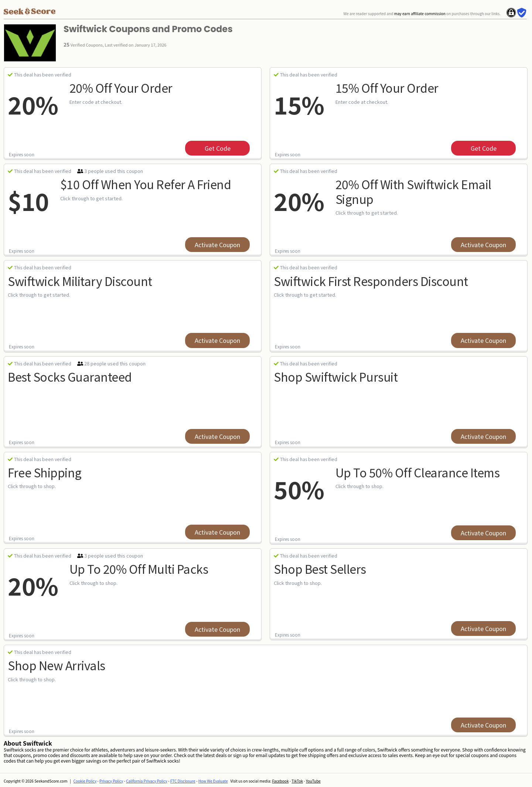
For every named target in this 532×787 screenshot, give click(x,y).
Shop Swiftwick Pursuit (336, 377)
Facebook (280, 781)
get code (218, 148)
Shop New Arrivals (57, 665)
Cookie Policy (85, 781)
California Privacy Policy (147, 781)
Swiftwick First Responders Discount (371, 281)
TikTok (297, 781)
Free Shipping (45, 472)
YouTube (313, 781)
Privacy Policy (111, 781)
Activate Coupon (217, 245)
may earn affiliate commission (420, 13)
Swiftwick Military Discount (80, 281)
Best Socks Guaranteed (70, 377)
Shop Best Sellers (320, 569)
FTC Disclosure (183, 781)
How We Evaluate (213, 781)
